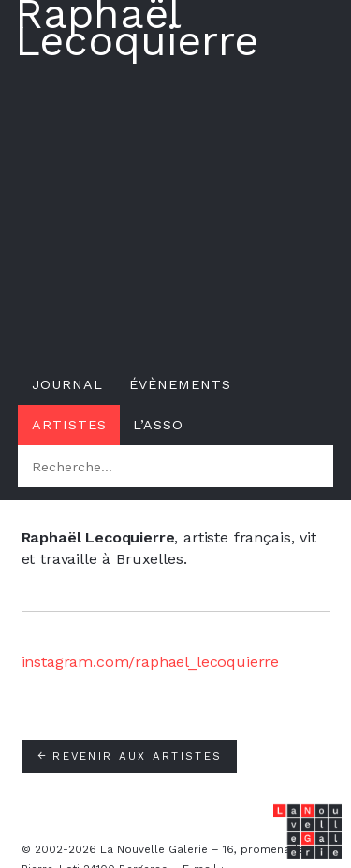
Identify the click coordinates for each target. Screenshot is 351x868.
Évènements (180, 384)
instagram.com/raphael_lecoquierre (151, 662)
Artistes (69, 425)
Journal (67, 384)
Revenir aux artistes (129, 756)
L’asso (158, 425)
